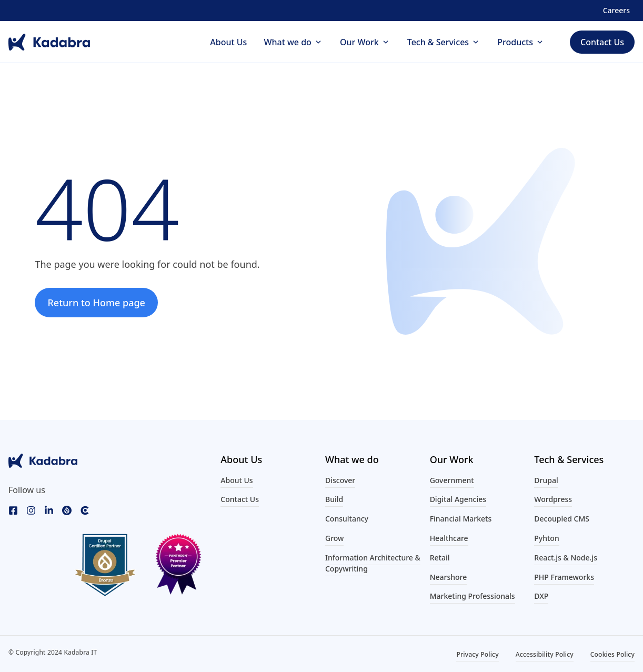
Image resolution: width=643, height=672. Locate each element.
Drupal (546, 480)
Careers (616, 10)
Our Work (359, 42)
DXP (541, 596)
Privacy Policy (477, 654)
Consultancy (347, 519)
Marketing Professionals (473, 596)
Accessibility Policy (545, 654)
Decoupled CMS (562, 519)
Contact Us (240, 499)
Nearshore (449, 577)
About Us (228, 42)
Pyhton (546, 538)
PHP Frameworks (564, 577)
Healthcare (449, 538)
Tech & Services (438, 42)
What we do (287, 42)
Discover (340, 480)
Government (452, 480)
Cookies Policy (612, 654)
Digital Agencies (458, 499)
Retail (440, 558)
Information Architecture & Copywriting (373, 563)
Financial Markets (461, 519)
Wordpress (553, 499)
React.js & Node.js (566, 558)
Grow (334, 538)
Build (334, 499)
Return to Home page (96, 303)
